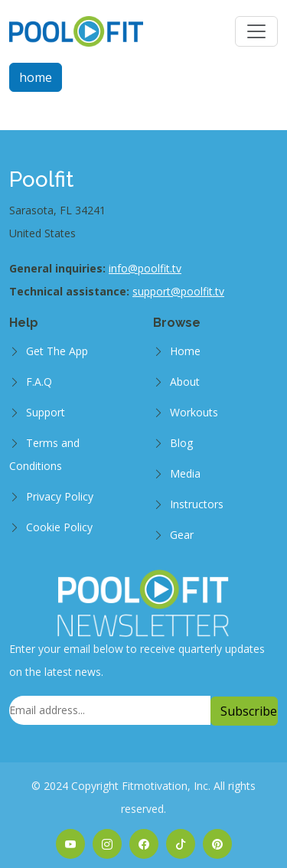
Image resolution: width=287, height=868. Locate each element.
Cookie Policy (59, 527)
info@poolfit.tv (145, 268)
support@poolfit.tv (178, 291)
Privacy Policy (60, 496)
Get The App (57, 351)
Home (185, 351)
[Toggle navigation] (256, 31)
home (36, 77)
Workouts (194, 412)
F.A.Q (39, 382)
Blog (181, 443)
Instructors (197, 504)
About (185, 382)
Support (46, 412)
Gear (182, 535)
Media (185, 473)
